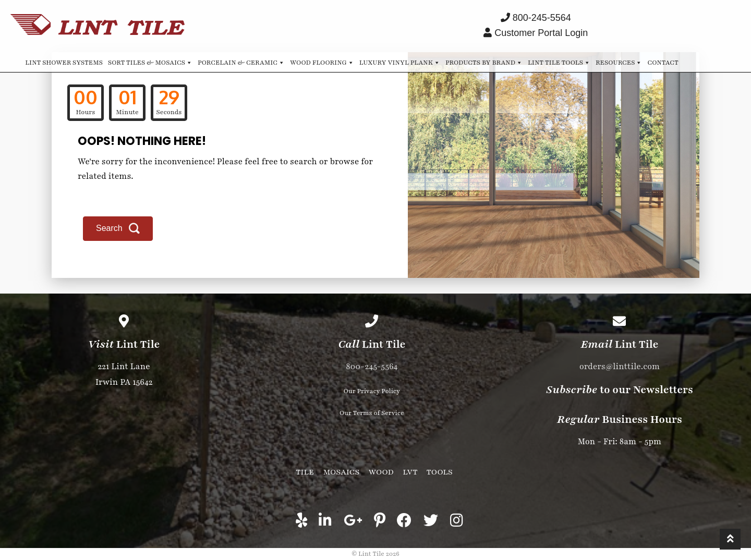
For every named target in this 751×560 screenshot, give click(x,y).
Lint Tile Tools (559, 62)
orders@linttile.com (620, 367)
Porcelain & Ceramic (241, 62)
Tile (305, 472)
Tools (440, 472)
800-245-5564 (372, 367)
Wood (381, 472)
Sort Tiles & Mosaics (150, 62)
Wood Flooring (322, 62)
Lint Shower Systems (64, 63)
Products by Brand (484, 62)
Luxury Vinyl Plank (400, 62)
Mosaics (341, 472)
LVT (410, 472)
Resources (619, 62)
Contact (663, 63)
